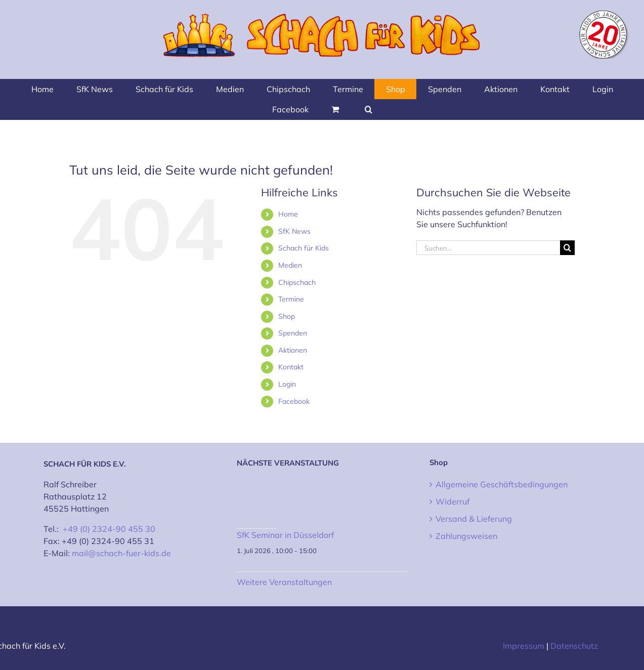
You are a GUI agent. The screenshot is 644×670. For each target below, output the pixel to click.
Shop (287, 316)
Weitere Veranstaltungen (284, 582)
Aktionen (293, 350)
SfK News (294, 231)
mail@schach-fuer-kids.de (121, 553)
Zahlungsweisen (466, 536)
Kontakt (291, 367)
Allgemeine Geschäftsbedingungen (502, 484)
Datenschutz (574, 646)
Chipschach (297, 282)
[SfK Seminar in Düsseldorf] (256, 506)
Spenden (293, 333)
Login (287, 384)
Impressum (524, 646)
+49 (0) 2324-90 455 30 (109, 529)
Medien (290, 265)
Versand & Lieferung (474, 519)
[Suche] (567, 248)
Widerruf (453, 501)
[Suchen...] (488, 248)
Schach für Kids (304, 248)
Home (288, 214)
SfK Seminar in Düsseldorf (285, 535)
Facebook (294, 401)
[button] (368, 109)
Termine (291, 299)
